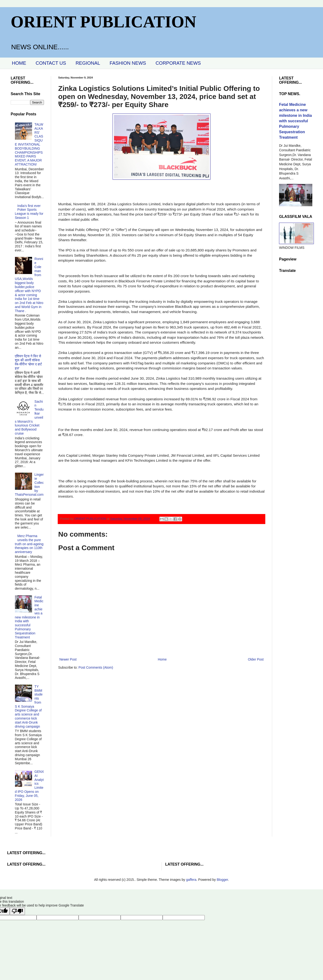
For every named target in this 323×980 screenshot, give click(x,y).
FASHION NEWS (128, 63)
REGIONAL (88, 63)
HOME (19, 63)
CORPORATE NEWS (178, 63)
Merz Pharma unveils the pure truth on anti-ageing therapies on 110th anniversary (29, 544)
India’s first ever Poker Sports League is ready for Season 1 (29, 212)
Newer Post (68, 659)
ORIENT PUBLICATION (103, 22)
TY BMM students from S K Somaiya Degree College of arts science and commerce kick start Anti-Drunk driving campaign (29, 706)
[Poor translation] (17, 911)
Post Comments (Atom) (96, 667)
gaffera (191, 880)
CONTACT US (51, 63)
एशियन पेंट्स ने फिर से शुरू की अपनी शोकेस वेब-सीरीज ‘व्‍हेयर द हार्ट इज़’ (28, 362)
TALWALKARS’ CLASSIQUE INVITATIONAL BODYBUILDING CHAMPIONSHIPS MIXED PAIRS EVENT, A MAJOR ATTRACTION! (29, 144)
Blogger (222, 880)
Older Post (256, 659)
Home (162, 659)
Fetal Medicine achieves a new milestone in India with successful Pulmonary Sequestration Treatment (29, 617)
